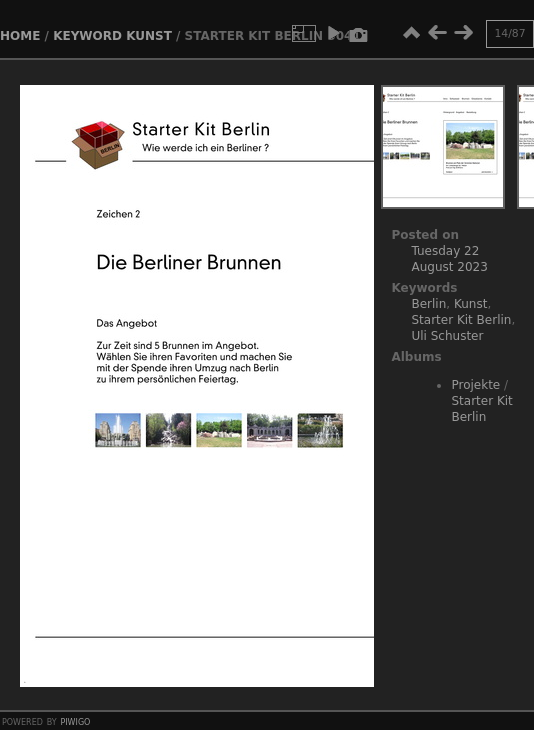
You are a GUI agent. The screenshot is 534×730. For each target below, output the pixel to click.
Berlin (428, 304)
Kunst (149, 36)
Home (20, 36)
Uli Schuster (447, 336)
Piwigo (75, 721)
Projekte (475, 385)
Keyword (87, 36)
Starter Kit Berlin (461, 320)
